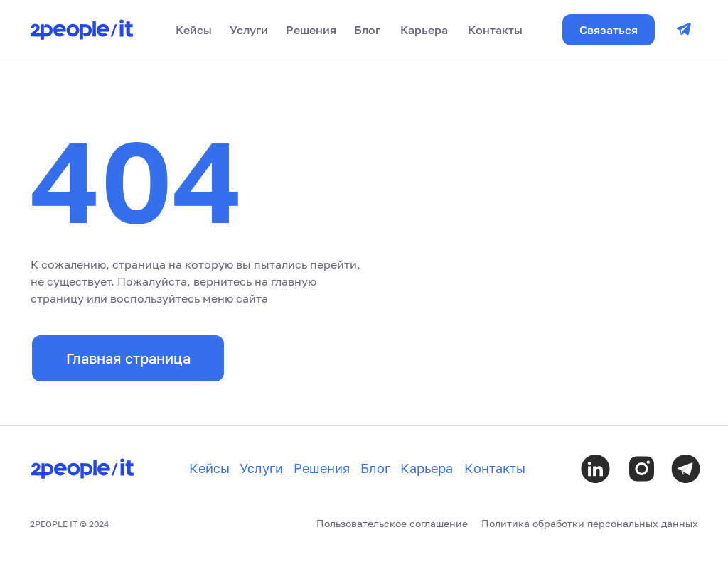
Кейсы (194, 30)
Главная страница (128, 358)
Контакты (495, 30)
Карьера (424, 30)
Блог (367, 30)
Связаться (609, 30)
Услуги (249, 30)
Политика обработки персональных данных (590, 523)
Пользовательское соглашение (392, 523)
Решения (311, 30)
